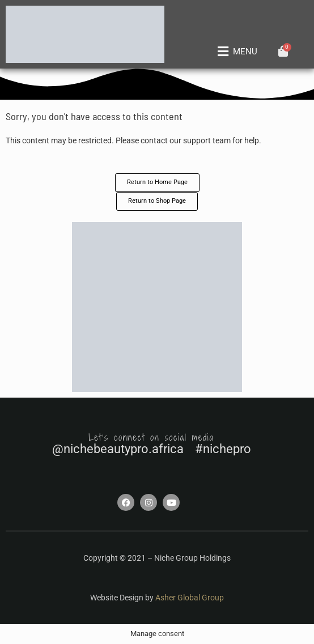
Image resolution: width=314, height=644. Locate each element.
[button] (235, 52)
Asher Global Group (190, 598)
